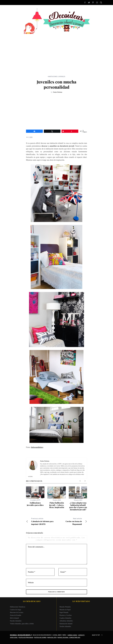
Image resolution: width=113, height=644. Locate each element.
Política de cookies (40, 637)
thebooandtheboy (37, 447)
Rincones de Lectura (17, 612)
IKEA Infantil (14, 618)
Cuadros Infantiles (65, 618)
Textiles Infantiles (65, 626)
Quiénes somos (72, 635)
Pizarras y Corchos (66, 615)
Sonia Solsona (58, 92)
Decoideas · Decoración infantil (20, 635)
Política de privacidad (26, 637)
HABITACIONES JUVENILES (56, 77)
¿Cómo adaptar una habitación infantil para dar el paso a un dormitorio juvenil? (78, 506)
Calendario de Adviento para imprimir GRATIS (41, 521)
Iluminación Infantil (66, 624)
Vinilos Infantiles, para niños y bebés (22, 624)
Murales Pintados (65, 607)
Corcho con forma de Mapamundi (72, 521)
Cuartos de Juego (15, 610)
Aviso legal (14, 637)
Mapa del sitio (52, 637)
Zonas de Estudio (16, 615)
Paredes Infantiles (16, 621)
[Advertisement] (56, 48)
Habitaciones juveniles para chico (35, 504)
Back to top (98, 635)
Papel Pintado (64, 612)
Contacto (81, 635)
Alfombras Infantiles (66, 621)
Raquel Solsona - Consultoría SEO (69, 637)
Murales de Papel (65, 610)
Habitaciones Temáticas (18, 607)
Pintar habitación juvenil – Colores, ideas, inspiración (57, 505)
